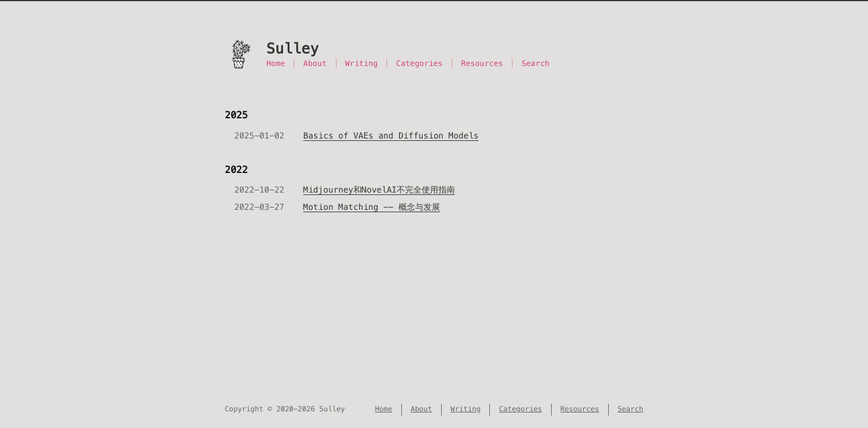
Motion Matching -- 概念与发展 (372, 207)
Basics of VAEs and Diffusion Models (391, 136)
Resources (482, 63)
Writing (362, 63)
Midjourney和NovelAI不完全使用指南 (379, 190)
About (315, 63)
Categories (419, 63)
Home (276, 63)
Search (535, 63)
